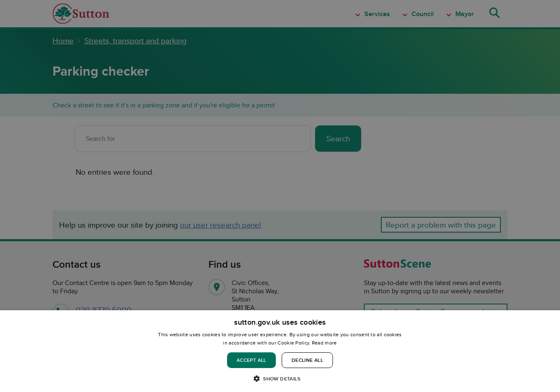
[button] (280, 378)
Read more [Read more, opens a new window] (324, 343)
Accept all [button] (251, 360)
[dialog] (280, 351)
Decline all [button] (307, 360)
